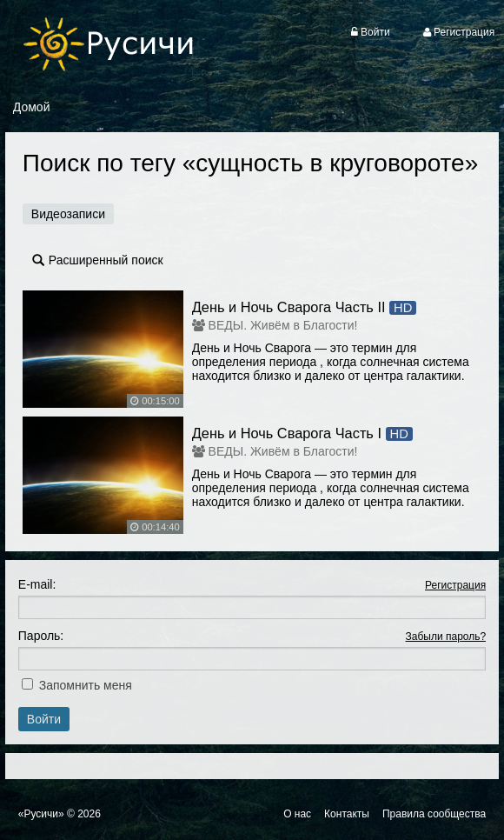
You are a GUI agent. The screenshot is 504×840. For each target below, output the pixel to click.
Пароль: (41, 636)
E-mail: (37, 584)
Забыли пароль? (446, 637)
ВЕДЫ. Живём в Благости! (283, 325)
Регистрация (455, 585)
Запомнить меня (86, 685)
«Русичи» (41, 814)
